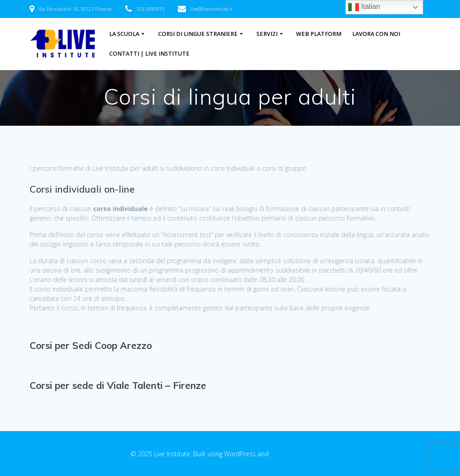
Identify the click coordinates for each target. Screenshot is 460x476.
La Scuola (124, 34)
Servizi (267, 34)
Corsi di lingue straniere (198, 34)
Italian (364, 7)
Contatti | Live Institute (149, 54)
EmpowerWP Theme (300, 454)
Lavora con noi (376, 34)
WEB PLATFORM (319, 34)
